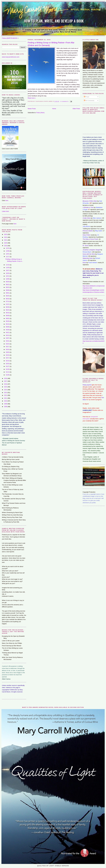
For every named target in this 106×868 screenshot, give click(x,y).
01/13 (8, 372)
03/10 (8, 349)
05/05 (8, 327)
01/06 (8, 375)
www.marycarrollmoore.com (11, 57)
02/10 (8, 361)
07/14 (8, 301)
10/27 (8, 270)
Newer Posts (32, 109)
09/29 (8, 282)
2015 (6, 387)
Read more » (32, 98)
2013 (6, 393)
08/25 (8, 296)
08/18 (8, 299)
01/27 (8, 366)
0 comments (64, 101)
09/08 (8, 290)
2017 (6, 381)
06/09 (8, 316)
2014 (6, 390)
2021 (6, 240)
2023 (6, 234)
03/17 (8, 347)
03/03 (8, 352)
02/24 (8, 355)
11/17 (8, 257)
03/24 (8, 344)
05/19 (8, 324)
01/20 (8, 369)
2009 (6, 404)
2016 (6, 384)
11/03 (8, 268)
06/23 (8, 310)
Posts (87, 97)
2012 (6, 395)
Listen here (5, 211)
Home (54, 109)
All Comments (89, 101)
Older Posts (76, 109)
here (7, 200)
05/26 (8, 321)
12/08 (8, 251)
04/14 (8, 335)
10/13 (8, 276)
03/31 (8, 341)
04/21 (8, 332)
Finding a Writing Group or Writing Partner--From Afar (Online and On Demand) (51, 44)
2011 (6, 398)
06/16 (8, 313)
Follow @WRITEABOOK (10, 38)
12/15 (8, 248)
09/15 (8, 287)
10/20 (8, 273)
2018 (6, 378)
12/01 (8, 254)
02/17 (8, 358)
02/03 (8, 364)
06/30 (8, 307)
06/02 (8, 318)
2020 (6, 243)
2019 (6, 246)
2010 (6, 401)
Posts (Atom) (40, 113)
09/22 (8, 285)
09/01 (8, 293)
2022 (6, 237)
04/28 (8, 330)
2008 (6, 407)
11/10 (8, 265)
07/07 (8, 304)
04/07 (8, 338)
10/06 (8, 279)
